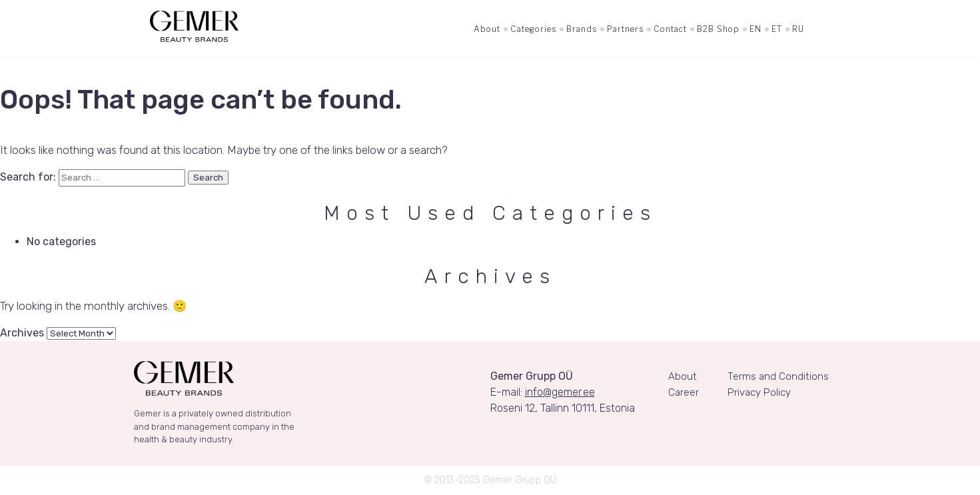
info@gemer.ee (560, 392)
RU (798, 29)
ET (777, 29)
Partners (625, 29)
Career (684, 392)
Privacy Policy (759, 392)
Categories (533, 29)
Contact (670, 29)
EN (755, 29)
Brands (582, 29)
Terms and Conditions (778, 376)
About (487, 29)
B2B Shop (718, 29)
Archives (22, 333)
